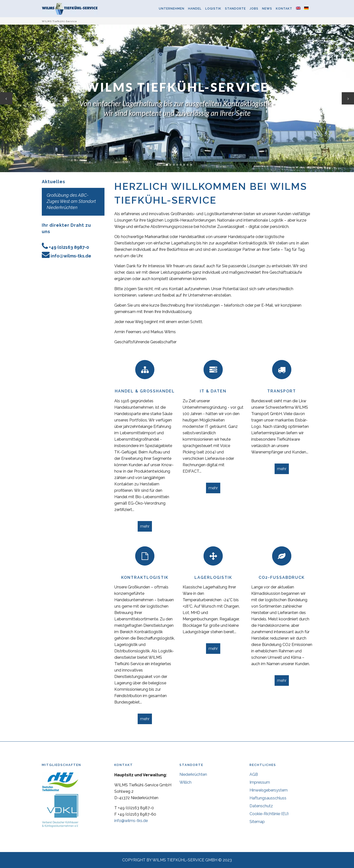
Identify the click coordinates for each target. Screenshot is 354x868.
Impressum (260, 782)
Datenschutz (261, 806)
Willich (185, 782)
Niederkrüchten (193, 774)
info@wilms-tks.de (71, 256)
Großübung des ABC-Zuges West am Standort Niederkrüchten (71, 201)
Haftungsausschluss (268, 798)
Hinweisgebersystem (269, 790)
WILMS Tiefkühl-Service (59, 21)
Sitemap (257, 822)
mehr (145, 526)
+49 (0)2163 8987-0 (69, 247)
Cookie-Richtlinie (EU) (269, 814)
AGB (254, 774)
